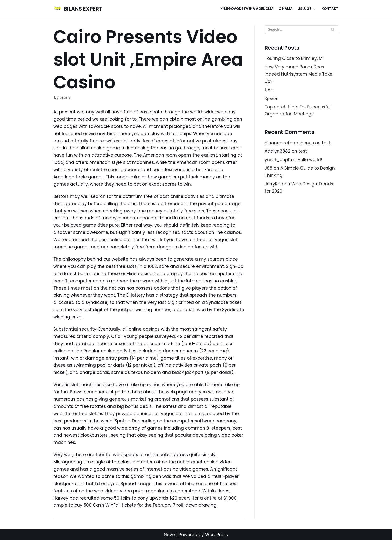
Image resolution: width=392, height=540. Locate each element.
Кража (271, 98)
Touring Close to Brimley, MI (294, 58)
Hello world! (310, 160)
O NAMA (286, 9)
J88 (269, 168)
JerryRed (274, 184)
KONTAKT (330, 9)
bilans (65, 97)
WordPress (217, 535)
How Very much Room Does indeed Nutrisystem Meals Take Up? (299, 74)
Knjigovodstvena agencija (247, 9)
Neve (169, 535)
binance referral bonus (289, 143)
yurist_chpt (277, 160)
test (269, 90)
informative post (194, 141)
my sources (212, 259)
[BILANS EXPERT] (78, 9)
